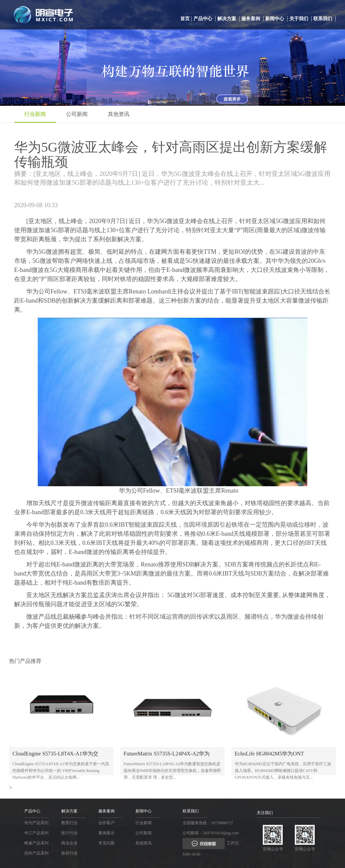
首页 (185, 19)
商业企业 (69, 843)
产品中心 (203, 19)
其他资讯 (119, 114)
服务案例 (251, 19)
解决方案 (227, 19)
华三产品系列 (36, 833)
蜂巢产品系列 (36, 843)
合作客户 (106, 823)
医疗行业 (69, 833)
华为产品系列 (36, 823)
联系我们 (323, 19)
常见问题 (106, 843)
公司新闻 (77, 114)
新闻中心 (275, 19)
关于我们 (299, 19)
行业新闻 (35, 114)
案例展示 (106, 833)
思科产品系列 (36, 853)
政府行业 (69, 853)
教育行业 (69, 823)
